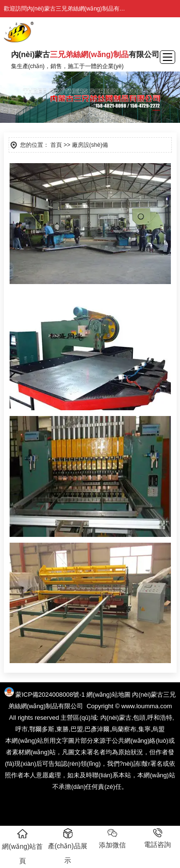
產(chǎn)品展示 (68, 846)
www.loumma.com (147, 706)
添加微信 (112, 838)
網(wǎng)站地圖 (108, 695)
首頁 (56, 145)
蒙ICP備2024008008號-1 (50, 695)
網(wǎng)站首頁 (22, 846)
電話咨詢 (157, 838)
